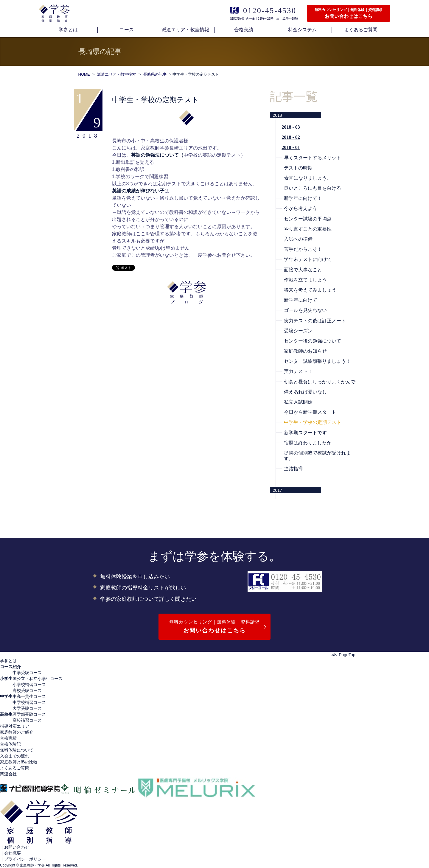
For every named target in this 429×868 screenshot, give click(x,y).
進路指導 (293, 469)
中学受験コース (27, 673)
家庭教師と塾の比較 (19, 762)
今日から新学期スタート (310, 412)
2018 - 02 (291, 137)
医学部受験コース (29, 714)
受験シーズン (298, 331)
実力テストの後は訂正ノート (315, 321)
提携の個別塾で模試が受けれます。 (317, 456)
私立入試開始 (298, 402)
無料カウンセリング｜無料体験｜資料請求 (214, 627)
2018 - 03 (291, 127)
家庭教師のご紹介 (17, 732)
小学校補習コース (29, 685)
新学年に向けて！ (303, 198)
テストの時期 (298, 168)
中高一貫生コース (29, 696)
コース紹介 (10, 667)
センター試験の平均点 (308, 219)
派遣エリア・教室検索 (116, 74)
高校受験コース (27, 690)
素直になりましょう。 (308, 178)
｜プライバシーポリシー (23, 859)
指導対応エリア (15, 726)
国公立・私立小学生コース (38, 679)
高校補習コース (27, 720)
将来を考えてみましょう (310, 290)
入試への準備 (298, 239)
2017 (278, 490)
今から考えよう (301, 208)
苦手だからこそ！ (303, 249)
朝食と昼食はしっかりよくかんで (320, 382)
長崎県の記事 (155, 74)
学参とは (8, 661)
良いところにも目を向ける (313, 188)
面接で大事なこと (303, 270)
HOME (84, 74)
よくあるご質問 (15, 768)
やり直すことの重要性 (308, 229)
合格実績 (8, 738)
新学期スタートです (305, 433)
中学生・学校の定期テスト (313, 422)
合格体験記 (10, 744)
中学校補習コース (29, 702)
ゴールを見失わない (305, 310)
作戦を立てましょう (305, 280)
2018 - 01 (291, 147)
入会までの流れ (15, 756)
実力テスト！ (298, 371)
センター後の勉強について (313, 341)
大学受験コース (27, 708)
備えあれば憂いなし (305, 392)
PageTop (343, 655)
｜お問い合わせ (15, 847)
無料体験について (17, 750)
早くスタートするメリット (313, 158)
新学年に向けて (301, 300)
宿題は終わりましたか (308, 443)
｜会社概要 (10, 853)
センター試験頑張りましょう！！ (320, 361)
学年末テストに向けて (308, 259)
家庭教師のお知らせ (305, 351)
